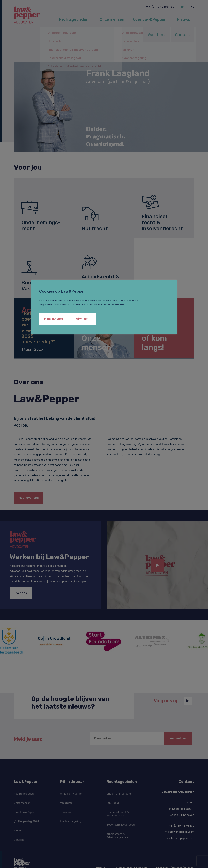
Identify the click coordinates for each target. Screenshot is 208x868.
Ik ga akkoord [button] (54, 319)
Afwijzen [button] (82, 319)
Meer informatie (114, 305)
